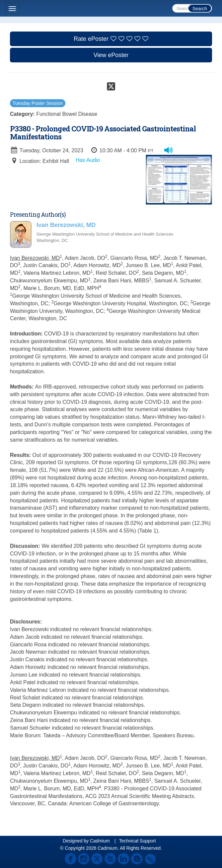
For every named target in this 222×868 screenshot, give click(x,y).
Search (200, 9)
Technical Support (137, 841)
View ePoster (111, 55)
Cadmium (100, 841)
